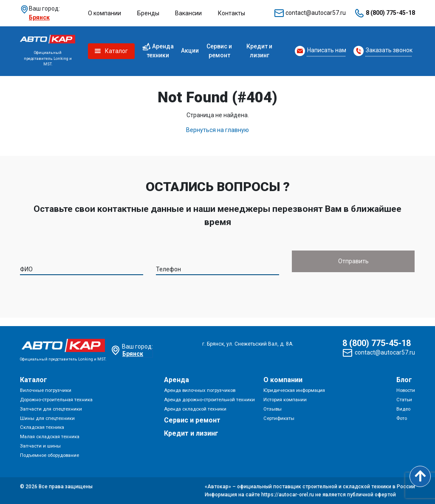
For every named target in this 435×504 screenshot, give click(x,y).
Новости (406, 390)
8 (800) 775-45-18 (390, 13)
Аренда (177, 380)
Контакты (232, 13)
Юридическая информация (294, 390)
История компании (285, 400)
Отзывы (273, 409)
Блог (404, 380)
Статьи (404, 400)
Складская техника (42, 427)
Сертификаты (279, 418)
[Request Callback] (321, 51)
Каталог (34, 380)
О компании (105, 13)
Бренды (148, 13)
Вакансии (188, 13)
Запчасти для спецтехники (51, 409)
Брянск (39, 17)
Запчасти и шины (40, 446)
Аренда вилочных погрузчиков (200, 390)
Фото (402, 418)
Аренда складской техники (195, 409)
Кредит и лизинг (259, 51)
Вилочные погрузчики (46, 390)
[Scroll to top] (420, 476)
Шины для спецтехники (47, 418)
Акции (190, 51)
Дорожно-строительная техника (56, 400)
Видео (403, 409)
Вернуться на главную (217, 130)
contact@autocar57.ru (316, 13)
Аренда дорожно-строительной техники (209, 400)
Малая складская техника (50, 437)
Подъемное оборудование (49, 455)
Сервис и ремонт (219, 51)
